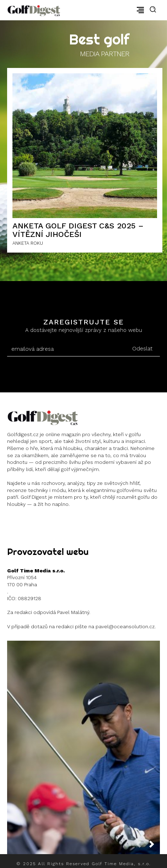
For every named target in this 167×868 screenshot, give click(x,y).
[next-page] (155, 846)
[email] (66, 349)
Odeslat (142, 348)
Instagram (33, 522)
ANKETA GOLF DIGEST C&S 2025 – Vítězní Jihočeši (78, 230)
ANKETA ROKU (28, 243)
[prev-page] (141, 846)
